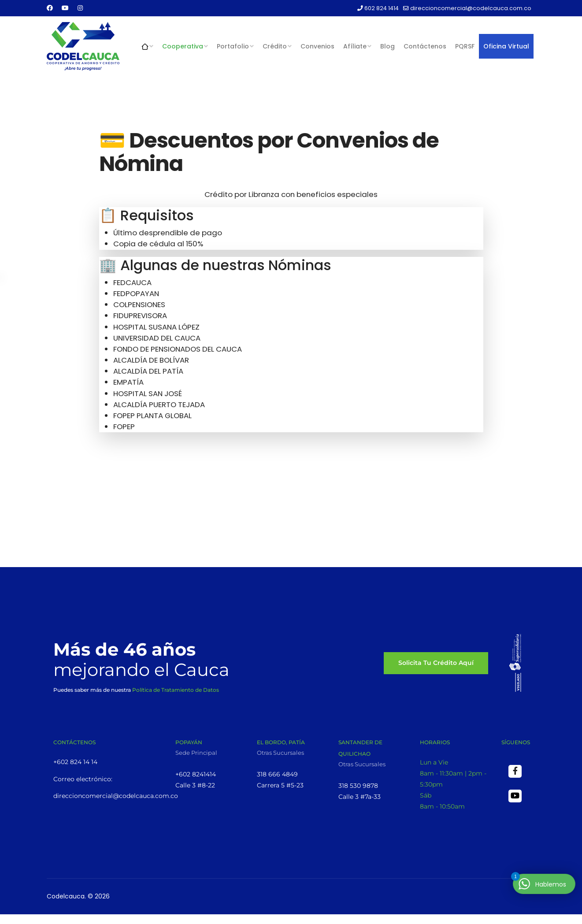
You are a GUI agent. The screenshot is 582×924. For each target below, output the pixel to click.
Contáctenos (425, 46)
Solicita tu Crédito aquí (436, 665)
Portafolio (233, 46)
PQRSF (465, 46)
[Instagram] (80, 8)
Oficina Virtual (506, 46)
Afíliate (355, 46)
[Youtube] (65, 8)
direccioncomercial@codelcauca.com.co (471, 8)
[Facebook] (50, 8)
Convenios (317, 46)
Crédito (275, 46)
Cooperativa (183, 46)
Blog (387, 46)
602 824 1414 (382, 8)
